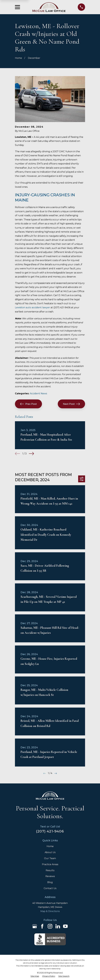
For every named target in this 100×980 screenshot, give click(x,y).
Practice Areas (50, 864)
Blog (50, 882)
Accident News (38, 394)
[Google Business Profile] (35, 926)
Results (50, 870)
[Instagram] (50, 926)
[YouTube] (65, 926)
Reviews (50, 876)
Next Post (71, 404)
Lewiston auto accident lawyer (32, 307)
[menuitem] (35, 976)
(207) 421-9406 (50, 831)
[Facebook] (42, 926)
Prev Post (28, 404)
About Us (50, 852)
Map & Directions (50, 911)
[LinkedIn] (58, 926)
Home (50, 846)
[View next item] (31, 454)
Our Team (50, 858)
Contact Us (50, 888)
